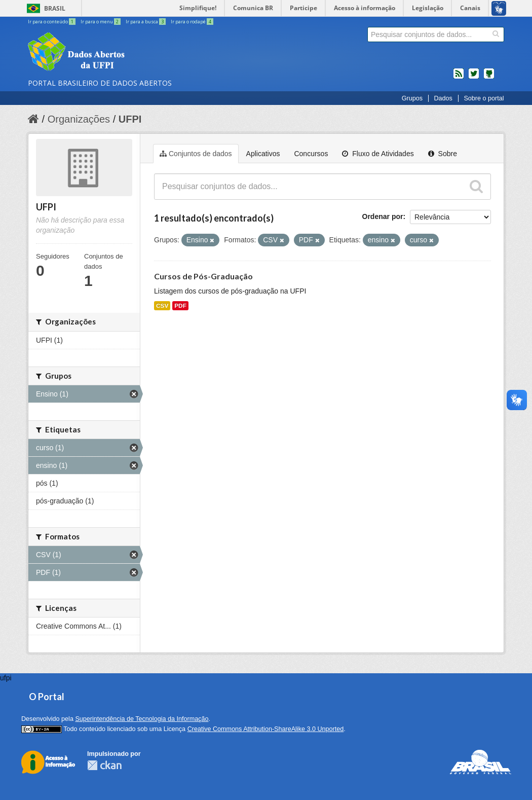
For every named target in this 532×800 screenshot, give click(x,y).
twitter (474, 78)
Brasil (55, 8)
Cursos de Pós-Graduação (203, 276)
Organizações (79, 119)
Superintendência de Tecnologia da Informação (142, 719)
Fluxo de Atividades (378, 154)
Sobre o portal (484, 98)
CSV (162, 306)
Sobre (443, 154)
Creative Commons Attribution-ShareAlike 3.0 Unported (266, 729)
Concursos (311, 154)
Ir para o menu (101, 22)
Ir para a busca (146, 22)
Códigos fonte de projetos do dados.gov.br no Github (489, 78)
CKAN (104, 765)
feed (459, 78)
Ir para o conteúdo (52, 22)
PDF (180, 306)
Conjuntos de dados (196, 154)
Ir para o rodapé (192, 22)
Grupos (412, 98)
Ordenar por (383, 216)
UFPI (130, 119)
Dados (443, 98)
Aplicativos (263, 154)
